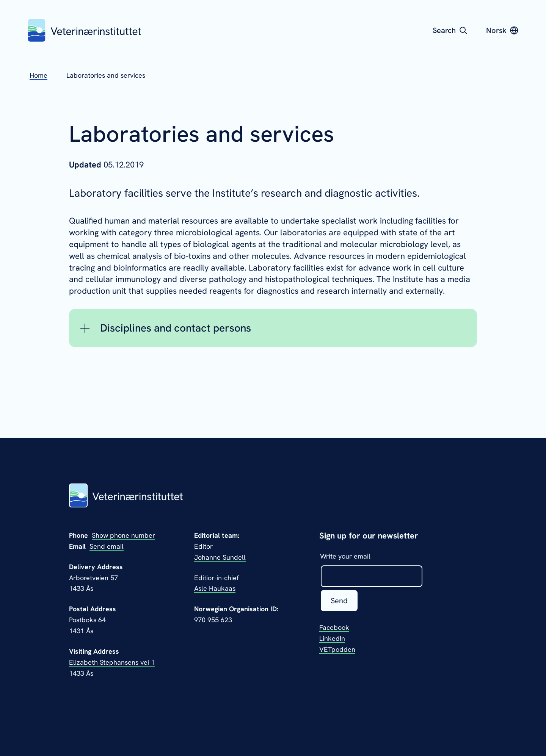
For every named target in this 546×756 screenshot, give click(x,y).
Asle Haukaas (215, 588)
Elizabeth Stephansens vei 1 (112, 662)
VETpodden (337, 649)
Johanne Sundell (220, 557)
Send (339, 601)
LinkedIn (332, 638)
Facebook (334, 627)
